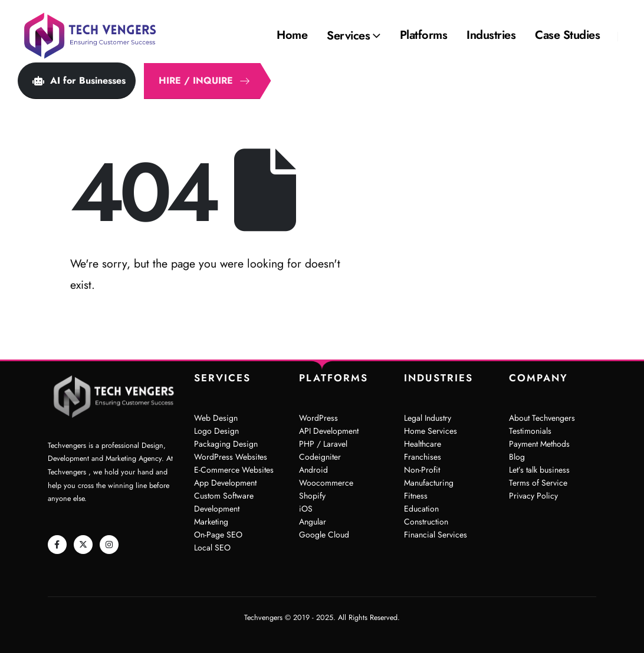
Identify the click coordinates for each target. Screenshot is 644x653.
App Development (225, 483)
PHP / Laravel (323, 444)
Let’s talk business (539, 470)
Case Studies (567, 35)
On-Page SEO (218, 535)
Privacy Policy (533, 496)
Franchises (423, 457)
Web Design (216, 418)
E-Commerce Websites (234, 470)
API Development (329, 431)
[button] (77, 81)
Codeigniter (320, 457)
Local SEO (212, 548)
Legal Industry (428, 418)
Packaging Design (226, 444)
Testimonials (530, 431)
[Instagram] (109, 545)
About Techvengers (542, 418)
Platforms (424, 35)
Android (313, 470)
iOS (306, 509)
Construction (426, 522)
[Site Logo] (91, 36)
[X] (83, 545)
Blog (517, 457)
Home (292, 35)
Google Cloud (324, 535)
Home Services (431, 431)
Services (348, 36)
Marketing (211, 522)
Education (421, 509)
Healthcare (423, 444)
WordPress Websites (231, 457)
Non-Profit (422, 470)
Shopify (312, 496)
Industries (491, 35)
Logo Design (216, 431)
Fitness (416, 496)
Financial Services (436, 535)
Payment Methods (539, 444)
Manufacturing (429, 483)
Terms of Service (538, 483)
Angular (313, 522)
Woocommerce (326, 483)
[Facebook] (57, 545)
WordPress (318, 418)
